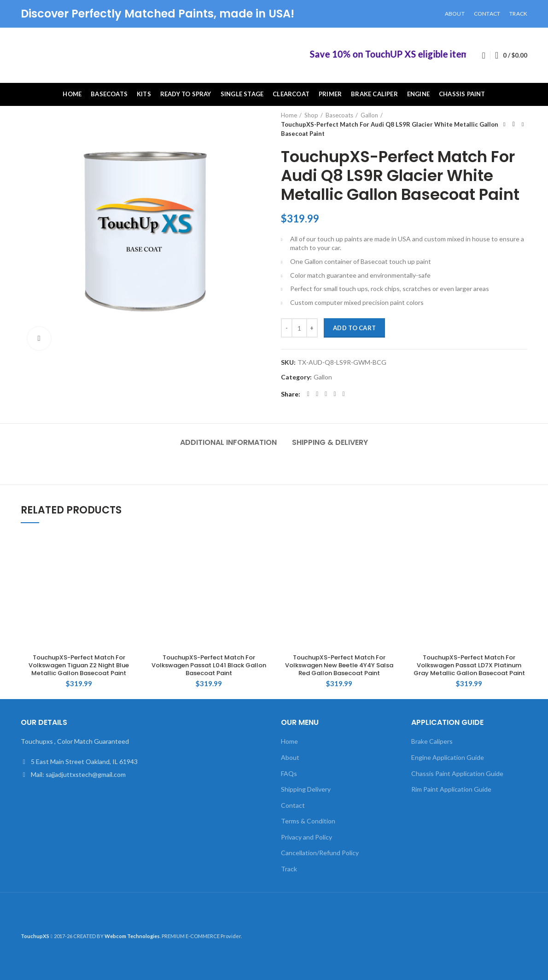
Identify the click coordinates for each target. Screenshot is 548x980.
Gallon (369, 115)
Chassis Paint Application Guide (457, 773)
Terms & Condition (308, 821)
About (290, 757)
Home (289, 115)
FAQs (289, 773)
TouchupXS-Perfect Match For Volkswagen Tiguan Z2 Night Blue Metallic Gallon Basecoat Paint (79, 666)
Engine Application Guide (448, 757)
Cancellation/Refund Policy (320, 853)
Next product (523, 124)
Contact (293, 805)
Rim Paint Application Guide (451, 789)
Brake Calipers (432, 741)
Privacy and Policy (306, 837)
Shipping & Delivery (330, 442)
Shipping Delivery (306, 789)
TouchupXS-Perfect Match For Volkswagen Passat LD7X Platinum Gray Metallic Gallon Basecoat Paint (469, 666)
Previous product (504, 124)
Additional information (228, 442)
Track (289, 869)
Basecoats (339, 115)
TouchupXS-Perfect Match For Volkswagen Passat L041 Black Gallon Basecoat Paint (209, 666)
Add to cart (354, 328)
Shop (311, 115)
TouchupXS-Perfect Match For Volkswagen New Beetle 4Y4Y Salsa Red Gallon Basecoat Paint (339, 666)
